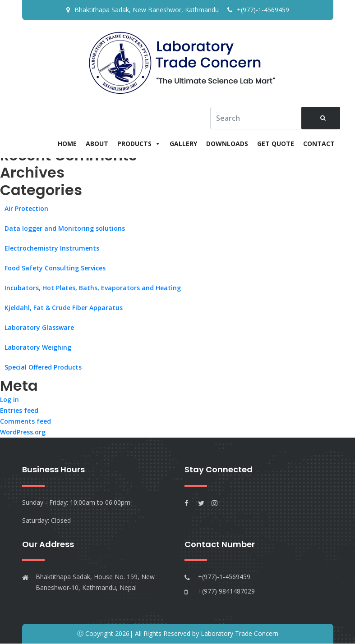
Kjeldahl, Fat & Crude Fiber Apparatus (64, 308)
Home (67, 144)
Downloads (227, 144)
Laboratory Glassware (39, 327)
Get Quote (276, 144)
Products (139, 144)
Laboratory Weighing (38, 347)
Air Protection (26, 208)
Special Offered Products (43, 367)
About (97, 144)
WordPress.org (23, 432)
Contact (319, 144)
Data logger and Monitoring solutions (65, 228)
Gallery (183, 144)
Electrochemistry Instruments (52, 248)
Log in (9, 400)
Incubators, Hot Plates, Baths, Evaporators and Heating (93, 288)
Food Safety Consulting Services (55, 268)
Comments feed (25, 422)
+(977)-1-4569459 (258, 10)
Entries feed (19, 411)
